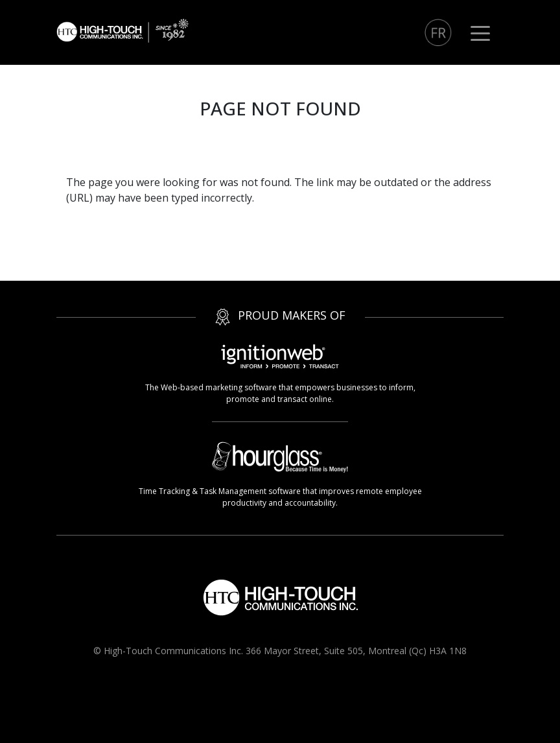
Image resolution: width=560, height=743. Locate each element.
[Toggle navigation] (480, 32)
